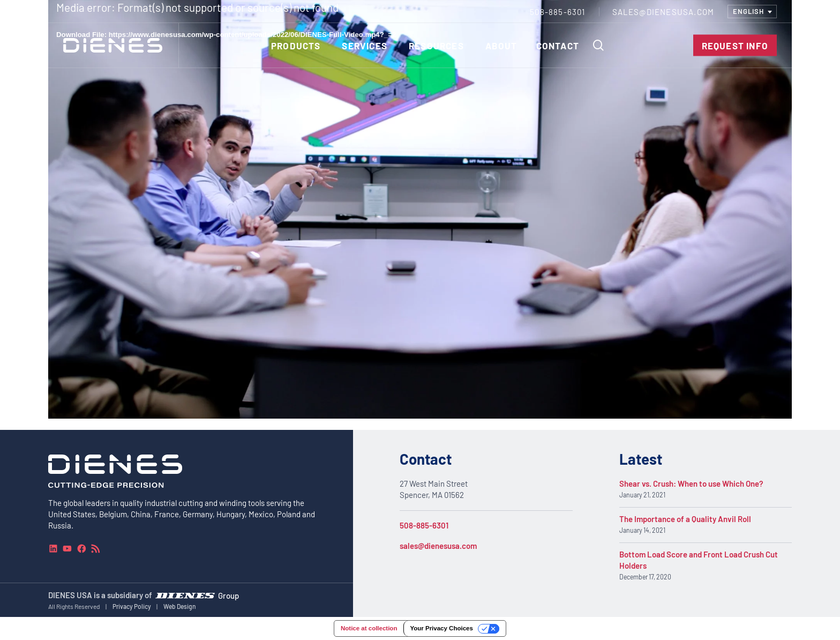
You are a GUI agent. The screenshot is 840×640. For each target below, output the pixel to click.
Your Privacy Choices (441, 628)
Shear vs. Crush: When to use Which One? (691, 483)
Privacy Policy (132, 606)
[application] (420, 209)
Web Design (180, 606)
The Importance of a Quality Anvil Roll (685, 519)
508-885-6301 (424, 525)
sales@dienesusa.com (438, 546)
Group (228, 595)
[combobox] (752, 12)
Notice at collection (369, 628)
